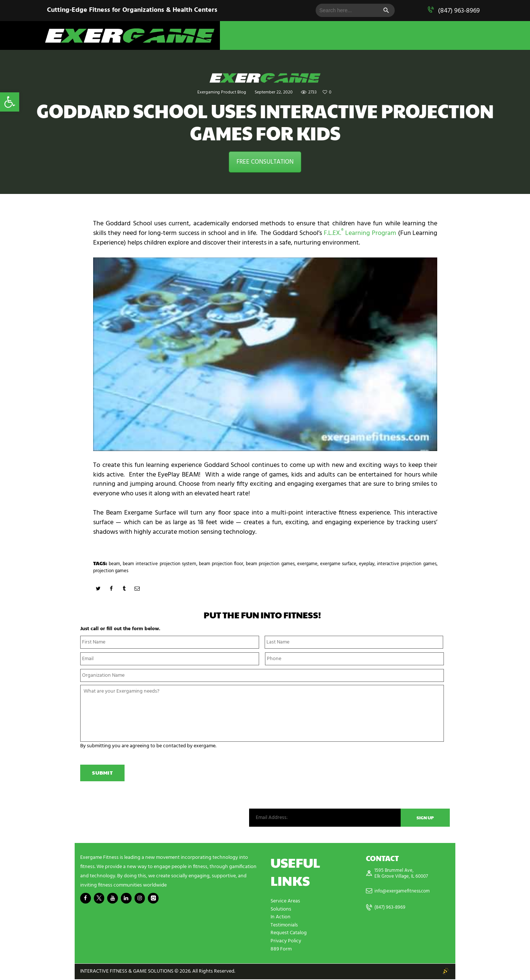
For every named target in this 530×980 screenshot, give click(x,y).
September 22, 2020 (273, 92)
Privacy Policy (286, 942)
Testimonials (284, 927)
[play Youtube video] (265, 354)
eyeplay (402, 564)
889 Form (281, 950)
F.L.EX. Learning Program (360, 233)
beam (116, 564)
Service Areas (285, 903)
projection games (153, 571)
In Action (281, 919)
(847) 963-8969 (459, 11)
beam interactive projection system (167, 564)
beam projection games (292, 564)
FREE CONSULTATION (265, 162)
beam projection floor (236, 564)
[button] (10, 102)
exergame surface (369, 564)
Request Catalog (289, 934)
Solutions (281, 911)
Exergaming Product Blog (222, 92)
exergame (334, 564)
